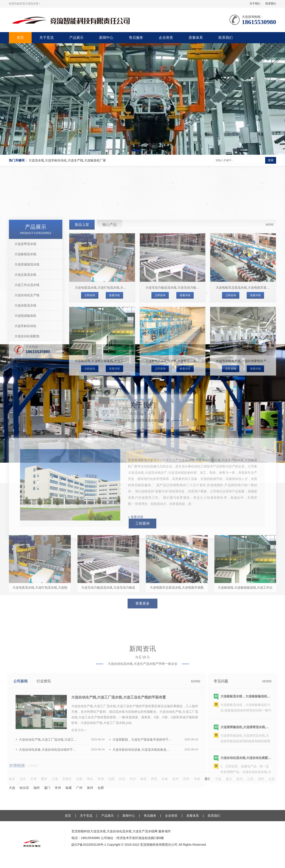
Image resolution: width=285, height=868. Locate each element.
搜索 (271, 160)
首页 (20, 38)
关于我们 (255, 4)
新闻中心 (106, 38)
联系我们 (271, 4)
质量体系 (196, 38)
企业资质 (166, 38)
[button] (137, 151)
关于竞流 (47, 38)
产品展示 (76, 38)
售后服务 (136, 38)
